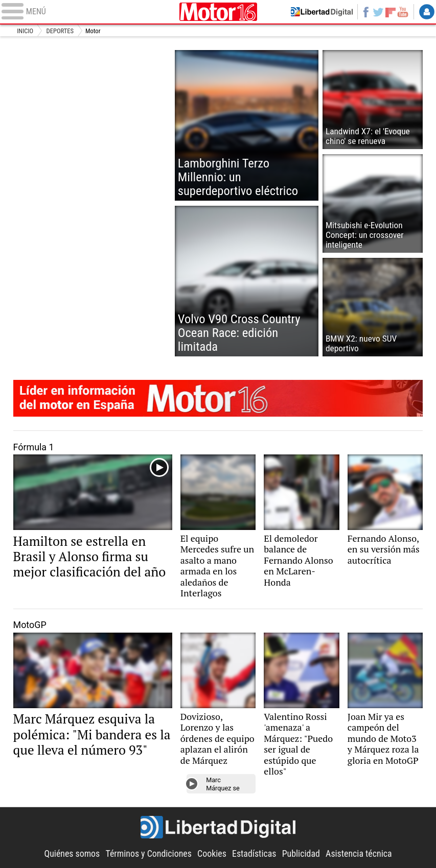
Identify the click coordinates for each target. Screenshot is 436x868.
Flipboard (390, 12)
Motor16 (218, 12)
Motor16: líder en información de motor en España (218, 398)
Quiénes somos (72, 853)
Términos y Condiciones (148, 853)
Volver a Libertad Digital (322, 12)
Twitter (378, 12)
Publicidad (301, 853)
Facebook (365, 12)
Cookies (212, 853)
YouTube (403, 12)
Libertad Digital (218, 827)
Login (427, 12)
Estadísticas (254, 853)
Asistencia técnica (359, 853)
